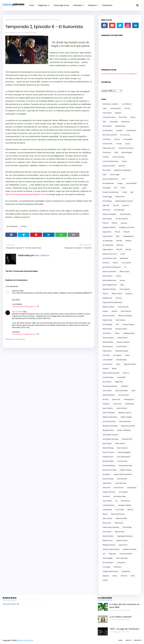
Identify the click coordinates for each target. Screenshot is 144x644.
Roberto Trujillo (122, 540)
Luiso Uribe (120, 510)
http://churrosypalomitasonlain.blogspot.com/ (25, 194)
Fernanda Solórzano (110, 386)
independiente (128, 236)
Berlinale (120, 245)
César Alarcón (120, 443)
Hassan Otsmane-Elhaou (123, 474)
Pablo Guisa (119, 523)
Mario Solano (108, 276)
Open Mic (106, 205)
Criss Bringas (107, 324)
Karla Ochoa (125, 501)
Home (120, 640)
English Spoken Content (124, 201)
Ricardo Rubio (121, 360)
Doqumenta (107, 232)
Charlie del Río (108, 342)
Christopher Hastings (111, 439)
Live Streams (127, 104)
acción (119, 276)
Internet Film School (126, 148)
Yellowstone (120, 197)
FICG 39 (128, 249)
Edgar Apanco (108, 249)
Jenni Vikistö (119, 488)
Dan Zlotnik (107, 382)
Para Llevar (123, 117)
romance (106, 263)
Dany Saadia (107, 219)
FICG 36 (119, 241)
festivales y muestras (111, 104)
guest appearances (110, 285)
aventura (125, 205)
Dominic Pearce (108, 452)
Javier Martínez (121, 483)
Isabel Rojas (107, 483)
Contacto (138, 640)
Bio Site (128, 640)
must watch (107, 113)
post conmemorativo (110, 179)
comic (123, 254)
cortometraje (131, 130)
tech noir (124, 576)
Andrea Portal (122, 338)
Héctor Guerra (117, 294)
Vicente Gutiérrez (126, 554)
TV (125, 267)
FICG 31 (118, 232)
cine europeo (128, 139)
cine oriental (126, 263)
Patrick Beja (127, 527)
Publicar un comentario (15, 339)
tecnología (107, 188)
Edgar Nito (119, 382)
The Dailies (107, 152)
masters (106, 157)
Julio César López (120, 496)
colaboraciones (129, 333)
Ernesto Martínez (109, 465)
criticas (24, 226)
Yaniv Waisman (122, 558)
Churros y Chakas (123, 342)
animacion (107, 139)
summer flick (107, 144)
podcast (118, 113)
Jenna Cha (106, 488)
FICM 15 (115, 263)
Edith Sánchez (125, 214)
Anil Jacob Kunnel (109, 421)
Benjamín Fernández (110, 426)
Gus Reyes (106, 474)
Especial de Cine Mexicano (112, 302)
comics (117, 139)
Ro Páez (106, 399)
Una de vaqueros (122, 219)
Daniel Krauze (108, 346)
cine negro (106, 567)
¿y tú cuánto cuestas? (121, 617)
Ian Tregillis (117, 355)
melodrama (126, 571)
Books (114, 368)
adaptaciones (120, 126)
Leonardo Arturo (109, 505)
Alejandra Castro (130, 364)
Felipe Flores (107, 351)
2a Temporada (24, 20)
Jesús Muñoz (132, 488)
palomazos (125, 122)
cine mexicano (116, 108)
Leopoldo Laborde (125, 505)
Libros (127, 355)
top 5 (105, 174)
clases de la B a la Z (110, 254)
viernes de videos (109, 117)
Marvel (105, 514)
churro (124, 161)
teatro (115, 576)
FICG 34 (126, 232)
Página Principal (11, 20)
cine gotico (121, 562)
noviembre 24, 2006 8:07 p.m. (25, 334)
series (118, 364)
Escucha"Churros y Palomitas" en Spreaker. (119, 74)
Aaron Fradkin (108, 408)
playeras (106, 576)
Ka (116, 501)
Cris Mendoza (108, 130)
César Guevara (122, 448)
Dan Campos (10, 33)
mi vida (119, 144)
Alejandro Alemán (109, 227)
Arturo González (125, 421)
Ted (104, 554)
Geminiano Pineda (110, 470)
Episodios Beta (108, 461)
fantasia (124, 223)
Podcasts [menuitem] (92, 5)
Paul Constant (124, 395)
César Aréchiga (108, 448)
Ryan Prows (123, 545)
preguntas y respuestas (123, 170)
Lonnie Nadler (108, 360)
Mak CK (130, 510)
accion (128, 144)
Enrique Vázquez (129, 324)
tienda (105, 580)
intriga (120, 183)
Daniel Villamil (122, 346)
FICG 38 (119, 249)
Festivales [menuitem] (77, 5)
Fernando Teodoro (122, 351)
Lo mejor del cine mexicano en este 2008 (124, 606)
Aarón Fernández (109, 413)
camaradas (114, 122)
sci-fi (124, 179)
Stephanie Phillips (130, 549)
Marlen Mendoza (109, 395)
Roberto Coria (108, 540)
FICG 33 (105, 223)
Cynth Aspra (107, 443)
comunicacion (123, 307)
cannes (122, 280)
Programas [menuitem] (43, 5)
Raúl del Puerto (108, 536)
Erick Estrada (122, 461)
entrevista (106, 210)
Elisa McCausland (123, 457)
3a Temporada (119, 210)
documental (107, 126)
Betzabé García (108, 430)
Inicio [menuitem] (32, 5)
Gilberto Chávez (126, 470)
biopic (117, 333)
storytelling (129, 404)
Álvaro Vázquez (108, 338)
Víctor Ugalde (108, 558)
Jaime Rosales (131, 183)
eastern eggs (107, 197)
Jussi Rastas (107, 501)
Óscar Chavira (126, 311)
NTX (116, 188)
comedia (119, 130)
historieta (118, 567)
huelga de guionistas (110, 571)
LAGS (133, 391)
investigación (129, 399)
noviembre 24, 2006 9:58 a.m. (25, 307)
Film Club (106, 355)
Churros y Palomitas (25, 640)
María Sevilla (107, 518)
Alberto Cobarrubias (110, 417)
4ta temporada (108, 183)
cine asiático (107, 364)
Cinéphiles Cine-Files (127, 227)
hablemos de (107, 298)
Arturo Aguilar (125, 289)
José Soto (106, 496)
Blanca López (124, 271)
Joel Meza (124, 386)
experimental (107, 236)
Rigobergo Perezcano (125, 536)
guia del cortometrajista (112, 267)
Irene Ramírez (122, 479)
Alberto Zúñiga (126, 417)
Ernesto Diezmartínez (111, 192)
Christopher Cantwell (110, 435)
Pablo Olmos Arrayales (111, 527)
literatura (106, 404)
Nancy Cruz (107, 523)
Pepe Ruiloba (120, 532)
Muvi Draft (107, 170)
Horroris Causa (108, 479)
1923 (118, 236)
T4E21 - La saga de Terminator (124, 629)
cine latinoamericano (111, 161)
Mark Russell (107, 329)
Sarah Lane (116, 399)
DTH (117, 324)
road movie (117, 404)
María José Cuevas (118, 514)
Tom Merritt (107, 333)
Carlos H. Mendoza (124, 430)
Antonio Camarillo (109, 271)
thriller (125, 192)
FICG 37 (105, 294)
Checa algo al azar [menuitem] (61, 5)
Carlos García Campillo (111, 373)
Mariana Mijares (109, 316)
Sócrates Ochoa (121, 329)
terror (133, 576)
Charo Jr (126, 373)
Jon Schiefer (123, 492)
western (114, 311)
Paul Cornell (107, 532)
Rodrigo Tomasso (109, 545)
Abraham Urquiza (125, 413)
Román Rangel (127, 152)
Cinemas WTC (127, 439)
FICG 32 (116, 205)
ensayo (105, 311)
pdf (132, 192)
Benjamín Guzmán (128, 426)
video (105, 108)
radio (122, 285)
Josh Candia (107, 391)
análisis (128, 241)
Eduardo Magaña (124, 452)
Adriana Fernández (110, 214)
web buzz (122, 166)
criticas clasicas (118, 157)
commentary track (110, 258)
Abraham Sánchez (109, 289)
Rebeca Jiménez (109, 307)
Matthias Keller (121, 518)
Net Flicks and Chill (110, 135)
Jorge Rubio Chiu (109, 148)
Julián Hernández (122, 391)
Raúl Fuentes (120, 320)
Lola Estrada (107, 510)
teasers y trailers (109, 166)
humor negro (115, 174)
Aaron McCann (122, 408)
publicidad (124, 258)
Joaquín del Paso (109, 492)
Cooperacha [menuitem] (107, 5)
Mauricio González (125, 316)
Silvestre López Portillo (111, 549)
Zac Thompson (108, 562)
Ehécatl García (108, 457)
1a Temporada (108, 241)
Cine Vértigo (107, 201)
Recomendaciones (109, 280)
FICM (116, 152)
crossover (129, 294)
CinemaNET (121, 377)
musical (119, 298)
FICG (104, 122)
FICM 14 (114, 223)
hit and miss (125, 135)
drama (133, 117)
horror (123, 188)
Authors (106, 368)
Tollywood (112, 554)
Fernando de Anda (125, 465)
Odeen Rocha (107, 320)
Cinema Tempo (108, 377)
